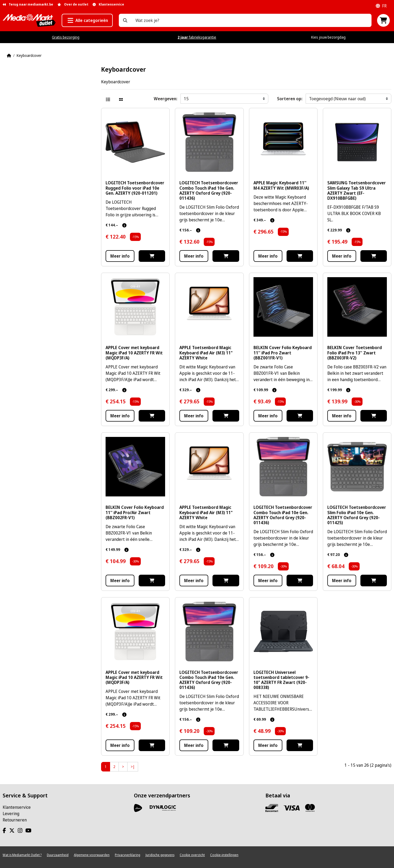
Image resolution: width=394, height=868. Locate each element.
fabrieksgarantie (197, 37)
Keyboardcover (29, 55)
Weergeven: (166, 99)
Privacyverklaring (128, 855)
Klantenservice (17, 807)
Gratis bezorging (66, 37)
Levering (11, 814)
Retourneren (15, 820)
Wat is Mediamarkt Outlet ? (22, 855)
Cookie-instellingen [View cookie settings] (224, 855)
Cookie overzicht (192, 855)
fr (381, 6)
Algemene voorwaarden (92, 855)
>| (133, 767)
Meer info (120, 256)
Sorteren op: (290, 99)
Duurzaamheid (58, 855)
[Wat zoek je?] (125, 20)
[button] (87, 20)
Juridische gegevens (160, 855)
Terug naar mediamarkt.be (28, 4)
